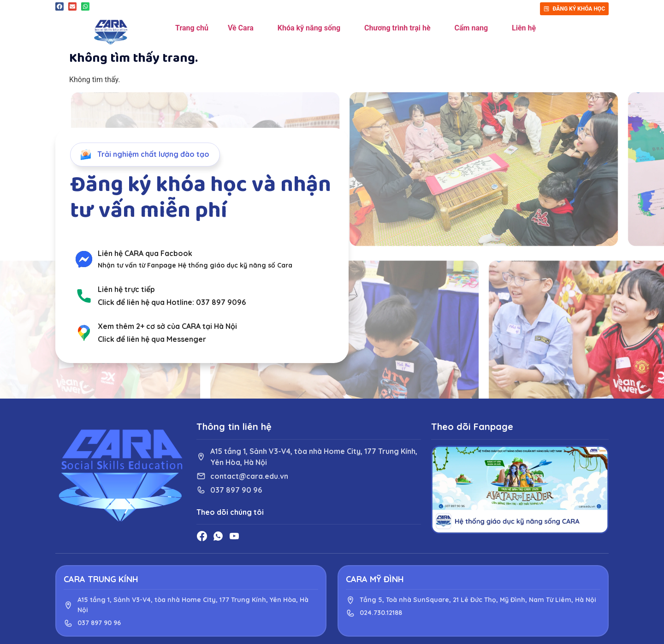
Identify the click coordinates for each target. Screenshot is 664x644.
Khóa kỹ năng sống (311, 28)
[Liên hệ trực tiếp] (84, 296)
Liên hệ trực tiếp (126, 289)
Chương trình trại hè (400, 28)
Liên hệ (524, 28)
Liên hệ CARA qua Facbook (145, 253)
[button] (59, 6)
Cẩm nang (474, 28)
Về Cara (243, 28)
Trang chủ (192, 28)
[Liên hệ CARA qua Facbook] (84, 259)
